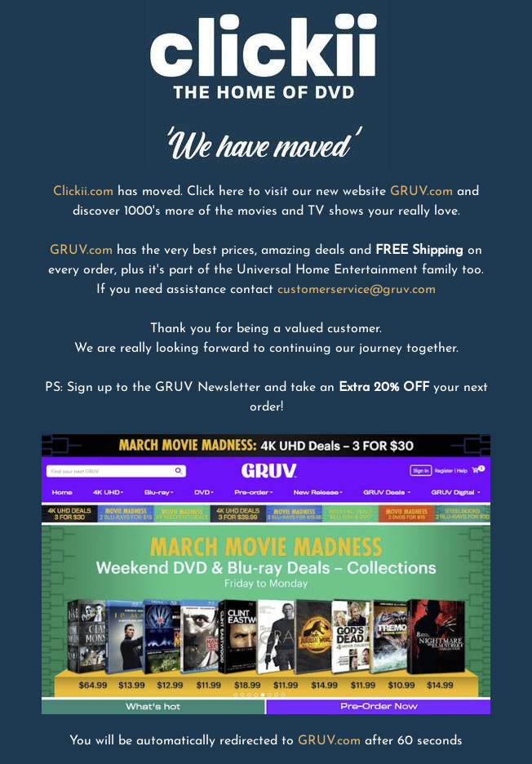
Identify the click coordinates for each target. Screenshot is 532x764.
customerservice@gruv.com (357, 290)
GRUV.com (421, 192)
